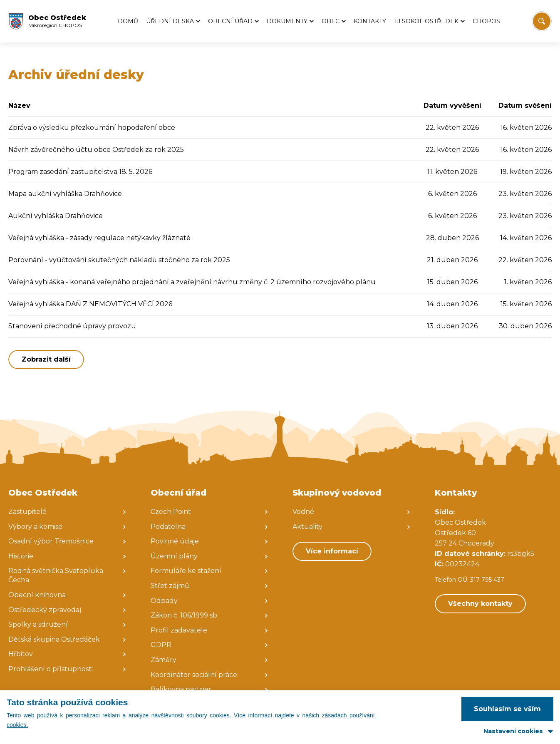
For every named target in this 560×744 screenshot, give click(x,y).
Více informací (332, 551)
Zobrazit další (46, 359)
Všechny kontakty (480, 604)
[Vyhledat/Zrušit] (542, 21)
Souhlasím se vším (507, 709)
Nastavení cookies (513, 731)
